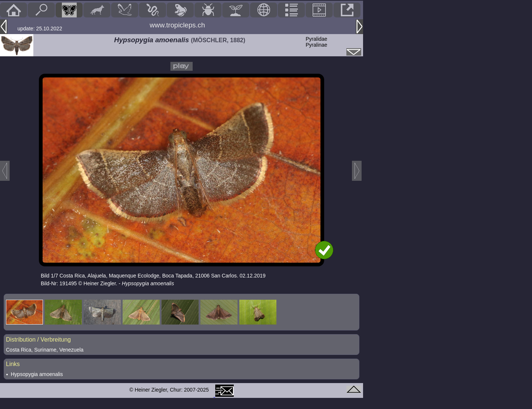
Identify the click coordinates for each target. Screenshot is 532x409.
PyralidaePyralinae (316, 42)
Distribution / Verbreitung (38, 340)
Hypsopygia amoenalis (37, 374)
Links (13, 364)
